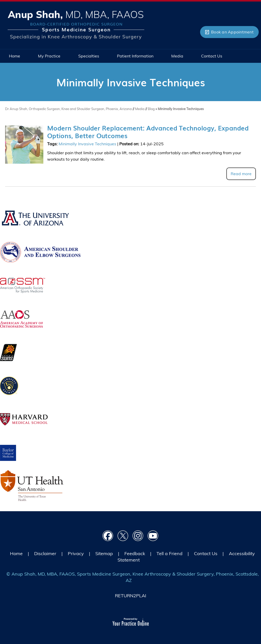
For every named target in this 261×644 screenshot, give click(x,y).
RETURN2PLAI (131, 596)
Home (16, 553)
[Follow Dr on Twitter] (123, 536)
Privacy (76, 553)
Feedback (135, 553)
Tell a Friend (169, 553)
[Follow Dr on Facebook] (108, 536)
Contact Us (206, 553)
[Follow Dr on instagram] (138, 536)
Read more (241, 174)
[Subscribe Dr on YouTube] (153, 536)
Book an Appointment (232, 32)
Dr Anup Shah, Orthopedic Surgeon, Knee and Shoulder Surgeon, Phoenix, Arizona (69, 109)
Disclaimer (45, 553)
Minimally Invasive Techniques (87, 144)
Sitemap (104, 553)
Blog (151, 109)
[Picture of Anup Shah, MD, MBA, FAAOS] (76, 25)
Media (140, 109)
